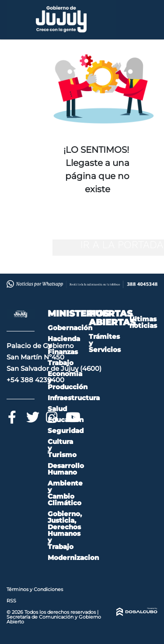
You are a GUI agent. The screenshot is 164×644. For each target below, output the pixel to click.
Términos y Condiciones (35, 589)
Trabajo (61, 363)
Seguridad (66, 431)
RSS (11, 601)
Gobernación (70, 328)
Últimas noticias (143, 322)
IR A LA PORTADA (122, 245)
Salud (57, 409)
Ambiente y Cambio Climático (65, 493)
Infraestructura (74, 398)
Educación (66, 420)
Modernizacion (73, 558)
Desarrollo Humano (66, 469)
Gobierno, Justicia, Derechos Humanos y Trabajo (65, 530)
